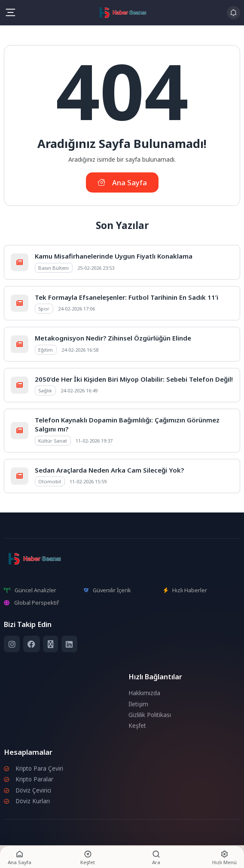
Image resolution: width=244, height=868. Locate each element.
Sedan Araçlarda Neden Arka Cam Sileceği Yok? (109, 470)
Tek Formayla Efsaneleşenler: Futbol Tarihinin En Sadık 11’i (127, 297)
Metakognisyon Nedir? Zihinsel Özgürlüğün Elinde (113, 338)
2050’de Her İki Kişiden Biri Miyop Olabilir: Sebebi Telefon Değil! (134, 379)
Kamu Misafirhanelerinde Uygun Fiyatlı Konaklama (114, 256)
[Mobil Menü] (10, 12)
